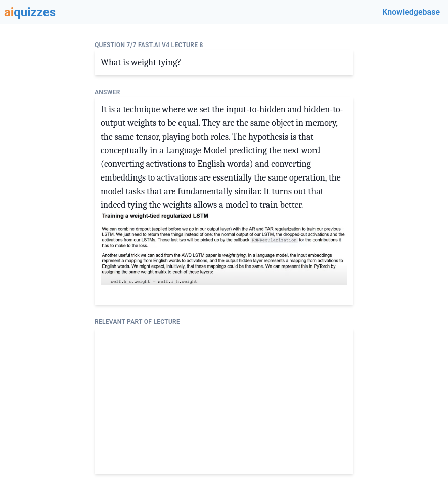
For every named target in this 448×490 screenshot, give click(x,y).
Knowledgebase (411, 12)
